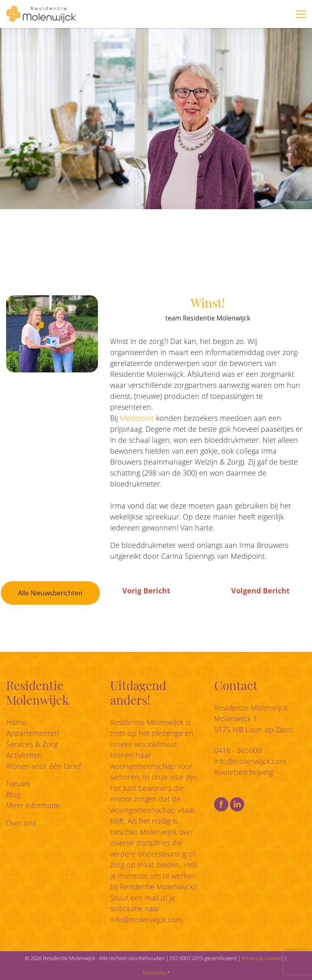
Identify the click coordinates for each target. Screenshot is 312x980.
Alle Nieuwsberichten (50, 593)
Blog (13, 794)
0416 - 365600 (238, 750)
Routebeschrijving (244, 772)
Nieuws (18, 783)
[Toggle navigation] (301, 14)
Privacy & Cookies (262, 958)
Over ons (21, 823)
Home (16, 722)
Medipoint (137, 418)
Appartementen (32, 733)
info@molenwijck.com (146, 919)
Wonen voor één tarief (43, 766)
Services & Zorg (32, 744)
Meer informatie (33, 805)
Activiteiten (24, 755)
